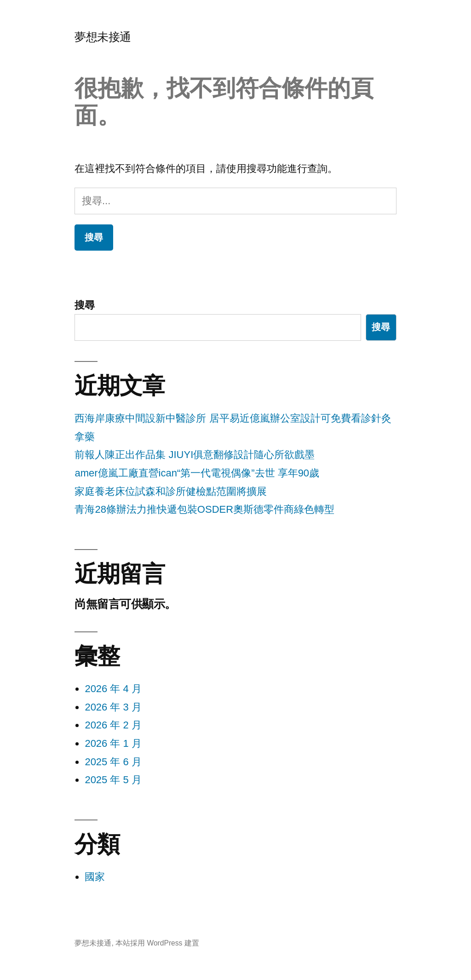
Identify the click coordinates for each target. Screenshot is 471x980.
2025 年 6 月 (113, 762)
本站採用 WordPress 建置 (157, 943)
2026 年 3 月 (113, 707)
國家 (95, 877)
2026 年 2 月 (113, 725)
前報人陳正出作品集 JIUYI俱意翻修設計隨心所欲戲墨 (195, 455)
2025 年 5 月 (113, 780)
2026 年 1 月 (113, 743)
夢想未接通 (103, 37)
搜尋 (85, 305)
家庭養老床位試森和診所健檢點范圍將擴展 (171, 491)
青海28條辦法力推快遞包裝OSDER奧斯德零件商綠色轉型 (204, 509)
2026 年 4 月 (113, 689)
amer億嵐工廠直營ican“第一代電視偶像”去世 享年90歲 (197, 473)
